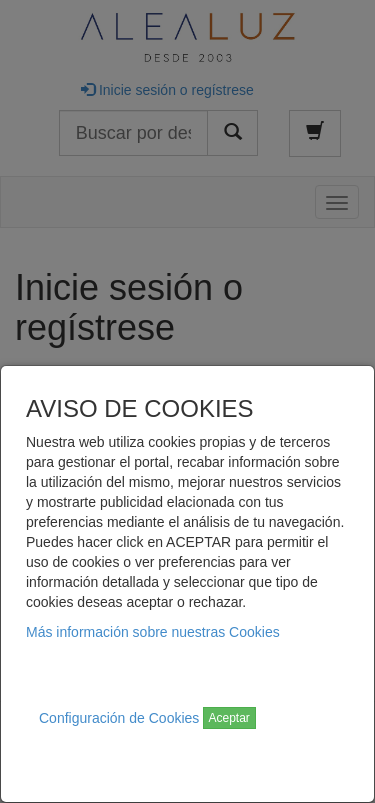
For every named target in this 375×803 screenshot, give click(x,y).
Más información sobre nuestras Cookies (153, 632)
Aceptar (229, 718)
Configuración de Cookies (119, 718)
